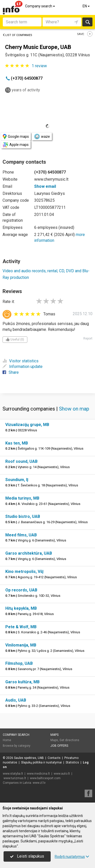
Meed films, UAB (21, 535)
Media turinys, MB (22, 498)
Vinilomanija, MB (21, 645)
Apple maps (16, 145)
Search (88, 22)
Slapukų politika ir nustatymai (41, 762)
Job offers (59, 746)
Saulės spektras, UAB (29, 758)
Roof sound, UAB (21, 461)
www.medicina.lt (38, 774)
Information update (23, 367)
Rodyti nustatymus (72, 857)
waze (42, 137)
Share (11, 372)
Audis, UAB (16, 700)
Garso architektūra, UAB (29, 553)
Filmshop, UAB (19, 663)
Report (88, 338)
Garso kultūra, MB (22, 682)
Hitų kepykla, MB (21, 608)
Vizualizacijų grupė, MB (27, 425)
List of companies (17, 35)
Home (7, 740)
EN (87, 6)
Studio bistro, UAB (23, 516)
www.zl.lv (39, 783)
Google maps (16, 137)
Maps (54, 735)
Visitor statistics (21, 361)
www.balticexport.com (45, 778)
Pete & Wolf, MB (21, 627)
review (39, 66)
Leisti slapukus (27, 856)
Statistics (72, 762)
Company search (40, 6)
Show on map (74, 409)
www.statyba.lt (13, 774)
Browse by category (17, 746)
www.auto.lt (62, 774)
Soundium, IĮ (17, 480)
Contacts (54, 758)
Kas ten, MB (17, 443)
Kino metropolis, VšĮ (24, 572)
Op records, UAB (21, 590)
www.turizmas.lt (15, 778)
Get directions (69, 740)
